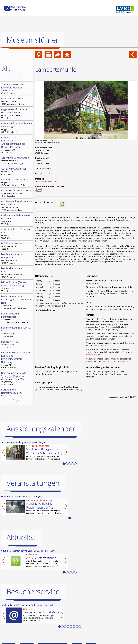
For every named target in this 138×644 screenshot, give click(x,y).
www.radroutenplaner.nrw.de (115, 361)
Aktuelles (21, 537)
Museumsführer (33, 40)
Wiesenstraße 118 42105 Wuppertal (17, 258)
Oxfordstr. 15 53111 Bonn (17, 287)
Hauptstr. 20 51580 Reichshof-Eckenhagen (17, 302)
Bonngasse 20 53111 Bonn (17, 344)
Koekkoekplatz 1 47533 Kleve (17, 246)
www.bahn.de (100, 345)
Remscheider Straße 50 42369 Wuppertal (17, 272)
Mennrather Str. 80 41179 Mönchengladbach (17, 205)
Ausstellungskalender (41, 429)
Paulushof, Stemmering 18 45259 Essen (17, 395)
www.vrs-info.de (93, 355)
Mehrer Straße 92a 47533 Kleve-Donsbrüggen (17, 160)
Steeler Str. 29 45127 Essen (17, 171)
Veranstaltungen (33, 483)
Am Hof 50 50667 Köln (17, 234)
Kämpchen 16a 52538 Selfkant (17, 332)
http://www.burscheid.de (46, 181)
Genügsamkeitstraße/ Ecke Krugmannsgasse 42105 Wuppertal (17, 378)
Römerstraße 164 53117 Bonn (17, 145)
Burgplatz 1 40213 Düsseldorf (17, 128)
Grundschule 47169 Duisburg (17, 89)
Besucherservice (33, 592)
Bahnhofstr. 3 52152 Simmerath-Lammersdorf (17, 318)
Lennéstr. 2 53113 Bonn (17, 219)
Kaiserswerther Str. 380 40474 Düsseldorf (17, 193)
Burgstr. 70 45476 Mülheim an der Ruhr (17, 182)
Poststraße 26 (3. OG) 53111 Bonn (17, 114)
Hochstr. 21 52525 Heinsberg (17, 360)
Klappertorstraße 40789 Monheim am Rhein (17, 101)
